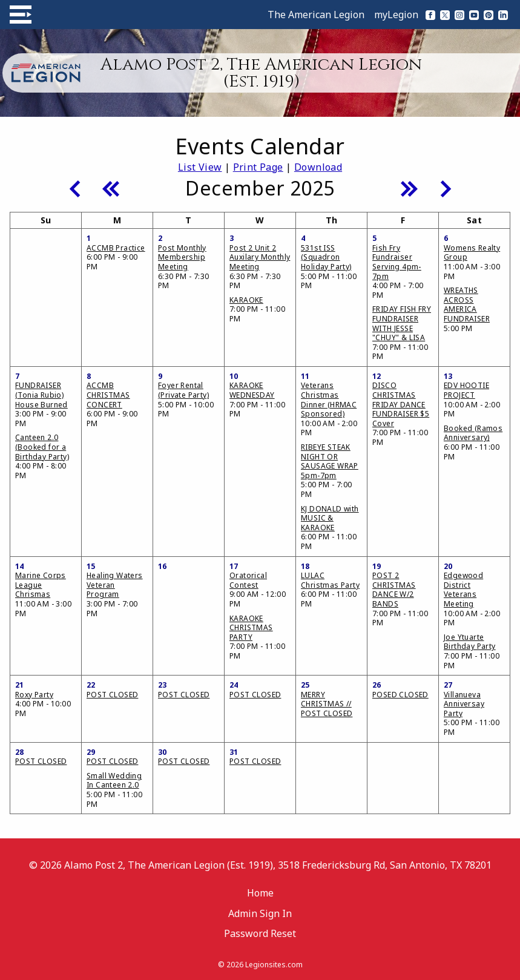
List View (200, 167)
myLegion (396, 15)
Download (318, 167)
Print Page (258, 167)
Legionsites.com (274, 965)
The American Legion (316, 15)
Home (260, 893)
